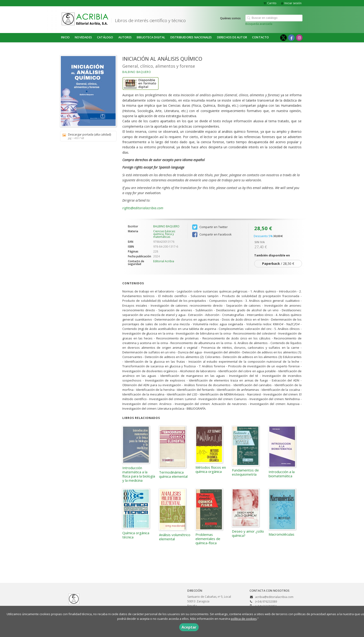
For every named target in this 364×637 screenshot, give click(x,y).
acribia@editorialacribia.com (274, 597)
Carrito (270, 3)
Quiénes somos (230, 18)
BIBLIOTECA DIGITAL (151, 37)
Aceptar (189, 627)
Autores (125, 37)
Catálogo (105, 37)
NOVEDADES (83, 37)
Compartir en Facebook (212, 235)
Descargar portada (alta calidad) (87, 136)
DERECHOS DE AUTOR (232, 37)
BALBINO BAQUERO (137, 72)
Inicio (65, 37)
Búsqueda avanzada (259, 24)
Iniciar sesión (291, 3)
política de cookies (244, 619)
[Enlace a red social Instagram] (299, 38)
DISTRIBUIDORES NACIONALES (191, 37)
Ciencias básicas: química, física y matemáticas (164, 234)
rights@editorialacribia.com (143, 208)
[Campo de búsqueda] (274, 18)
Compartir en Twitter (210, 227)
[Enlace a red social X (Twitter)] (283, 38)
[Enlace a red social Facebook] (291, 38)
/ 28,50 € (278, 264)
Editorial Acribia (164, 261)
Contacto (261, 37)
